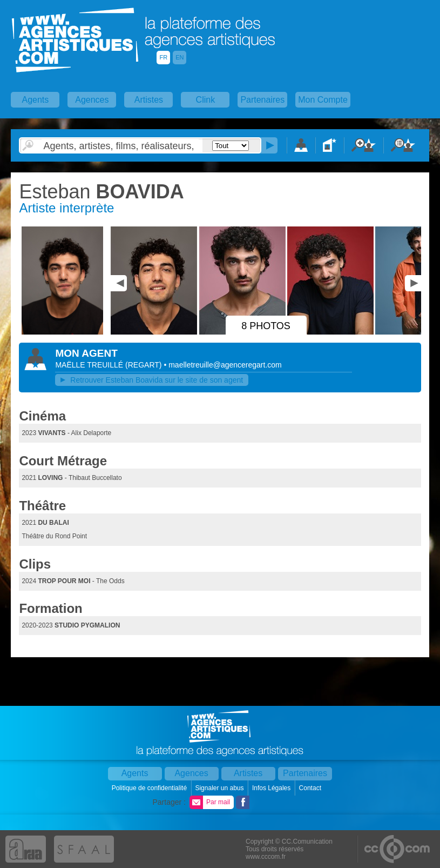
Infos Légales (272, 788)
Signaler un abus (220, 788)
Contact (311, 788)
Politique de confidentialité (150, 788)
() (144, 365)
